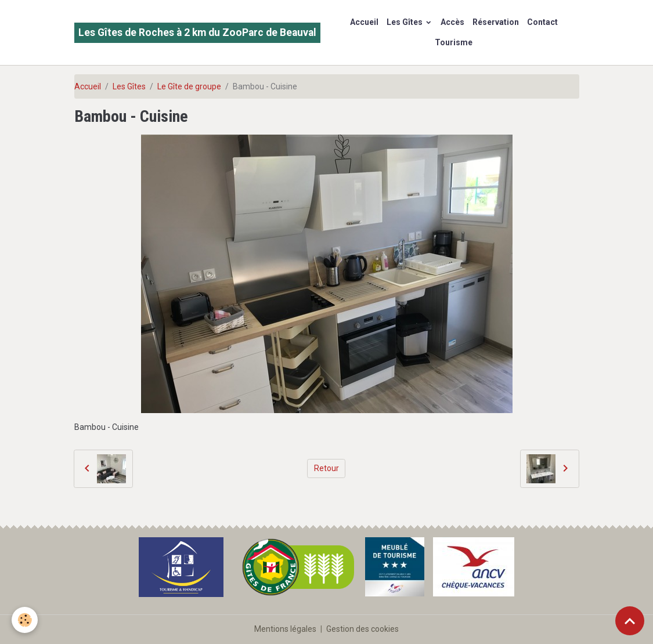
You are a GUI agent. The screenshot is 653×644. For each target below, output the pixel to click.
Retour (326, 468)
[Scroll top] (630, 621)
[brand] (197, 33)
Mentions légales (285, 629)
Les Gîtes (405, 22)
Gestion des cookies (362, 629)
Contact (542, 22)
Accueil (364, 22)
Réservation (496, 22)
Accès (452, 22)
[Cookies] (25, 620)
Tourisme (454, 42)
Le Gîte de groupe (189, 86)
